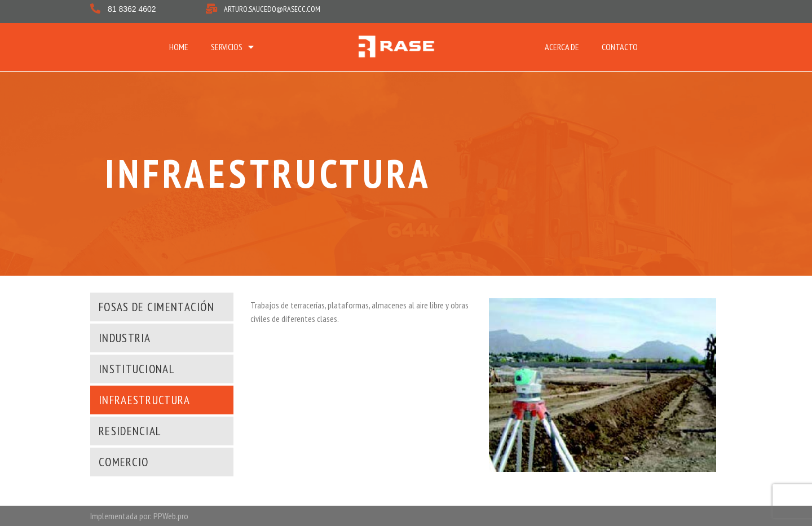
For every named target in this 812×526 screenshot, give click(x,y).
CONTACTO (620, 47)
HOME (179, 47)
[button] (155, 307)
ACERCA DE (562, 47)
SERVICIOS (232, 47)
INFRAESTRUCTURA (268, 173)
